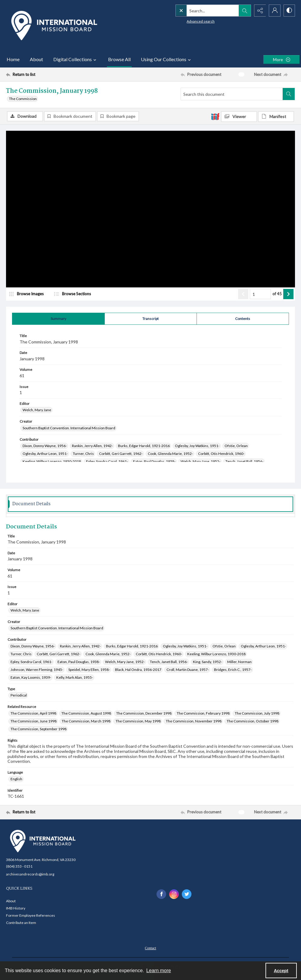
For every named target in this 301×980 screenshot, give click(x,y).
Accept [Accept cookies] (281, 971)
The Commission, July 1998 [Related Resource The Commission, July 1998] (257, 713)
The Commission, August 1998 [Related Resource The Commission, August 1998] (86, 713)
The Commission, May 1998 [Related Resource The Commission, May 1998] (138, 721)
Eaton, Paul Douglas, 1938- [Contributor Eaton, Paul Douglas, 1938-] (154, 461)
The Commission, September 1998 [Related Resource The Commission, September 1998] (39, 729)
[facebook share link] (161, 894)
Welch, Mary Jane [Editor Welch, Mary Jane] (37, 410)
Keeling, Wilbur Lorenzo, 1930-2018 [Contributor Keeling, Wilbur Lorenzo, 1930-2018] (52, 461)
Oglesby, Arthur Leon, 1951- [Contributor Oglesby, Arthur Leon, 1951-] (45, 454)
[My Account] (274, 11)
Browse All (119, 59)
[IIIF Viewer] (239, 117)
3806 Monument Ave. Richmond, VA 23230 (41, 860)
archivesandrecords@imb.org (30, 874)
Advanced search (188, 21)
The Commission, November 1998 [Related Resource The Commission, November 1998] (194, 721)
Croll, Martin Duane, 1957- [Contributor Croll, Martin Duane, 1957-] (188, 670)
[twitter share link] (187, 894)
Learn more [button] (159, 971)
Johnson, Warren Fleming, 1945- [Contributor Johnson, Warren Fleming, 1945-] (37, 670)
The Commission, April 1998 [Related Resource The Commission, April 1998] (33, 713)
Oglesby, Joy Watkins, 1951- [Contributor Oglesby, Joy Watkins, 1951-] (197, 446)
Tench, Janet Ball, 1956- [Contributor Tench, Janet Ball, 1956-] (244, 461)
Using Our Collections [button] (167, 59)
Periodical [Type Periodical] (19, 695)
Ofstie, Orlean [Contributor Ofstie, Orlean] (236, 446)
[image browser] (29, 294)
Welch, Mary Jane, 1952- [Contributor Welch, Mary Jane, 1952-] (200, 461)
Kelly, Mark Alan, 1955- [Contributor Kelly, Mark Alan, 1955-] (75, 677)
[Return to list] (45, 74)
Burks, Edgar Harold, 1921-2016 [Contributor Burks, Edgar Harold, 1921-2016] (144, 446)
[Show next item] (288, 294)
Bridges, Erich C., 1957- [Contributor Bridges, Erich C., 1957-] (233, 670)
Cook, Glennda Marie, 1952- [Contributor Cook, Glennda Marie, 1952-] (170, 454)
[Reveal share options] (259, 11)
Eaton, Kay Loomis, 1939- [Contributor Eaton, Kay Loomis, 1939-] (31, 677)
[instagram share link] (174, 894)
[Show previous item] (243, 294)
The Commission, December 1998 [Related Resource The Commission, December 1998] (144, 713)
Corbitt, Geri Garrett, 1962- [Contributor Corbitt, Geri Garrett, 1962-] (121, 454)
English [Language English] (16, 779)
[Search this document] (232, 94)
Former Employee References (31, 915)
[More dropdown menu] (281, 59)
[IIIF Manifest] (276, 117)
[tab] (58, 319)
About (36, 59)
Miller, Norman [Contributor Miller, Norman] (239, 662)
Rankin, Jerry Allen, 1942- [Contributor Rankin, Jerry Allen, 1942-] (92, 446)
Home (13, 59)
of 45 (277, 294)
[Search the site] (200, 11)
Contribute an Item (21, 923)
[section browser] (84, 294)
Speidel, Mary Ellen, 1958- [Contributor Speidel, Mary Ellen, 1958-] (89, 670)
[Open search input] (244, 11)
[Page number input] (260, 294)
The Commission (23, 99)
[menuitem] (150, 947)
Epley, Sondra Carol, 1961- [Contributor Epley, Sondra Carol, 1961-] (107, 461)
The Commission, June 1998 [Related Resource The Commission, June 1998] (34, 721)
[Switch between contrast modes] (289, 11)
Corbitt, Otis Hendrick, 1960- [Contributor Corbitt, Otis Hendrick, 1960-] (221, 454)
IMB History (16, 908)
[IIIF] (215, 116)
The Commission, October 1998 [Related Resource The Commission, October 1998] (253, 721)
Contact (150, 948)
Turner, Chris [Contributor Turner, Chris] (83, 454)
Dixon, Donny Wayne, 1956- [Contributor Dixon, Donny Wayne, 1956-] (45, 446)
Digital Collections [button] (76, 59)
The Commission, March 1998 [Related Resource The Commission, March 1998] (86, 721)
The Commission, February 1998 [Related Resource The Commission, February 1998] (203, 713)
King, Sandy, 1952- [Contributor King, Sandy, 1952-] (208, 662)
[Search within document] (289, 94)
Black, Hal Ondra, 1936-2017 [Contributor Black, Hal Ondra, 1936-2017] (138, 670)
